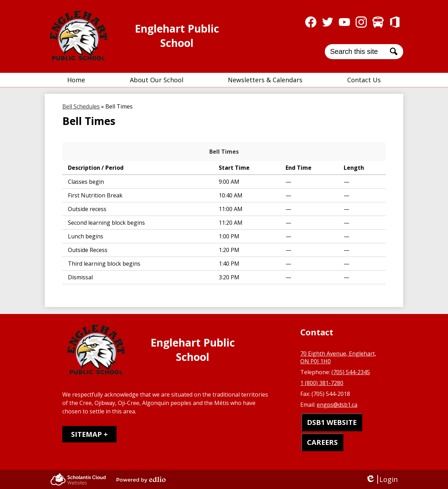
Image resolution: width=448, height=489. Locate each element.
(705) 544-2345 (351, 372)
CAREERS (322, 442)
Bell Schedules (81, 106)
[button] (157, 80)
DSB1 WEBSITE (332, 422)
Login (382, 479)
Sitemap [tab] (86, 434)
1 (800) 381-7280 (322, 383)
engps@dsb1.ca (337, 405)
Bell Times (224, 152)
